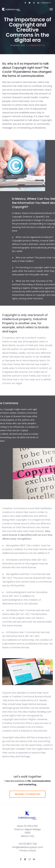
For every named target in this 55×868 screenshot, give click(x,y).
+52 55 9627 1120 (28, 844)
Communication (36, 45)
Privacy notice (28, 851)
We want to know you (28, 794)
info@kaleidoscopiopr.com (28, 847)
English (46, 3)
